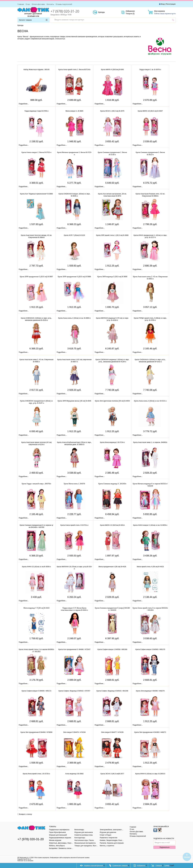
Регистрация (171, 4)
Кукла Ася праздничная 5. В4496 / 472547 (74, 649)
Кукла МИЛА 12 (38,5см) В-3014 (112, 525)
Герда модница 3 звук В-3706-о (36, 111)
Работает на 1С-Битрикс (25, 861)
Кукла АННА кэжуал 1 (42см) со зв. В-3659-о (150, 525)
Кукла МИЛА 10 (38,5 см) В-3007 (150, 111)
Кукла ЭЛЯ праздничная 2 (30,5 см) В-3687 (36, 277)
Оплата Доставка (38, 4)
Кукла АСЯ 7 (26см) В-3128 (74, 235)
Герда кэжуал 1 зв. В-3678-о (150, 70)
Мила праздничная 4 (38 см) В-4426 (112, 567)
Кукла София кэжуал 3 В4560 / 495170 (150, 649)
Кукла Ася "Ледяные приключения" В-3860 (36, 194)
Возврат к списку (25, 814)
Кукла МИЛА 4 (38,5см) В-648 (112, 70)
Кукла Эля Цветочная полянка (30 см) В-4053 (112, 401)
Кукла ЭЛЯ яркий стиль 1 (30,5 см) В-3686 (112, 235)
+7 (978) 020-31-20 (65, 11)
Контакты (50, 4)
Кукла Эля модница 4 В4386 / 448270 (150, 691)
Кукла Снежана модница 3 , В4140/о (112, 484)
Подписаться (164, 847)
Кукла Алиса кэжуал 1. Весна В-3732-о (36, 152)
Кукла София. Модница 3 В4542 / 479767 (74, 691)
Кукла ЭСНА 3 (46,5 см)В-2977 (112, 774)
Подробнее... (24, 104)
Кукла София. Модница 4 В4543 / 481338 (112, 691)
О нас (28, 4)
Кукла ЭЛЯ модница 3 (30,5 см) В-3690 (112, 277)
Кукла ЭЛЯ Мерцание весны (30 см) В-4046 (74, 401)
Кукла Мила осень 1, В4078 (74, 484)
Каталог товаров (33, 20)
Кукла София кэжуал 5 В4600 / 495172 (36, 691)
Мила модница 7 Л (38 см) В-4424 (36, 608)
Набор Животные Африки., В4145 (36, 70)
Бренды (104, 12)
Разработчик (24, 859)
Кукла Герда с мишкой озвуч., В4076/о (36, 484)
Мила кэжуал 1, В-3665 (74, 111)
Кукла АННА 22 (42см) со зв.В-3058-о (36, 567)
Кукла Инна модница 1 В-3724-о (112, 442)
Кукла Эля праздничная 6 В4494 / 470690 (36, 732)
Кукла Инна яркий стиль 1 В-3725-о (36, 774)
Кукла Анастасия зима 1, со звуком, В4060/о (150, 442)
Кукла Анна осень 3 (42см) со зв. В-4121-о (150, 401)
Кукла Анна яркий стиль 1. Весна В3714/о (74, 70)
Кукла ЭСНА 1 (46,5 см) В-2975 (112, 111)
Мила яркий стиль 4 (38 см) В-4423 (150, 567)
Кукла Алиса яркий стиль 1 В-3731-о (74, 525)
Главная (21, 4)
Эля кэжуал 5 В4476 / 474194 (74, 732)
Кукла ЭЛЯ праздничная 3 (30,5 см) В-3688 (74, 277)
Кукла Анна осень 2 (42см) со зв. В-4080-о (74, 318)
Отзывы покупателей (64, 4)
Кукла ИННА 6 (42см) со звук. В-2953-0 (150, 774)
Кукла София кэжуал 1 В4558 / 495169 (112, 649)
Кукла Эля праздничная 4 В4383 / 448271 (150, 732)
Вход (163, 4)
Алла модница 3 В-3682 (74, 774)
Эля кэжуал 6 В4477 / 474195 (112, 732)
